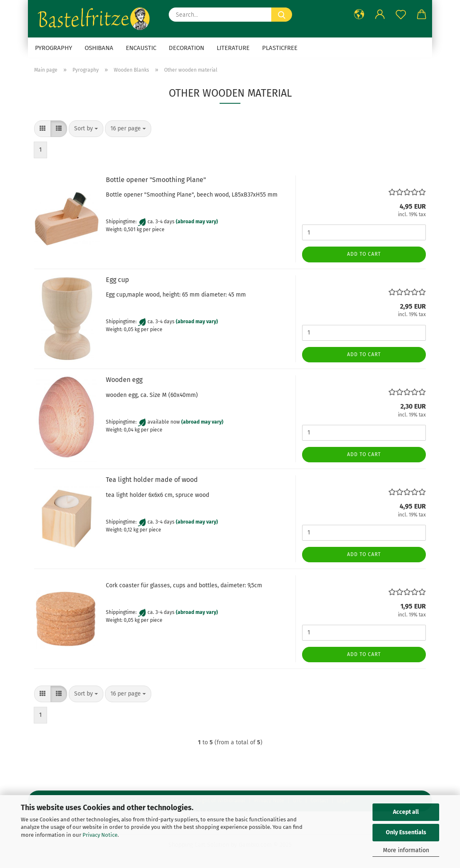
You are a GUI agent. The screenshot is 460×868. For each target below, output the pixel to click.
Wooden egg (124, 380)
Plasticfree (280, 48)
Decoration (186, 48)
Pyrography (54, 48)
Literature (233, 48)
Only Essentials (406, 832)
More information (406, 850)
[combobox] (86, 129)
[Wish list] (401, 15)
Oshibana (99, 48)
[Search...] (282, 15)
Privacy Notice (100, 835)
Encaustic (141, 48)
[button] (359, 15)
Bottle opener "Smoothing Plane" (156, 180)
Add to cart (364, 254)
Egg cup (117, 280)
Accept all (406, 812)
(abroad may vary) (197, 222)
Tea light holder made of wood (152, 480)
